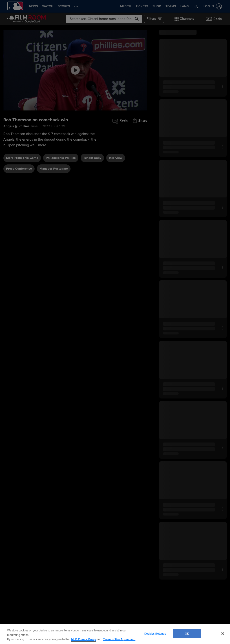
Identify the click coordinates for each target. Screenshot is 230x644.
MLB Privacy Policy (84, 639)
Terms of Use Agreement (119, 639)
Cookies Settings (155, 633)
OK (187, 633)
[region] (115, 634)
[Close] (223, 633)
